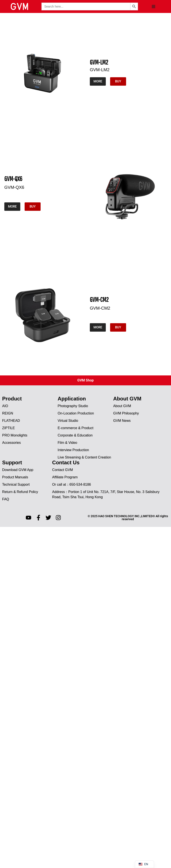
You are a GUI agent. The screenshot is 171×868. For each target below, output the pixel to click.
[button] (154, 6)
